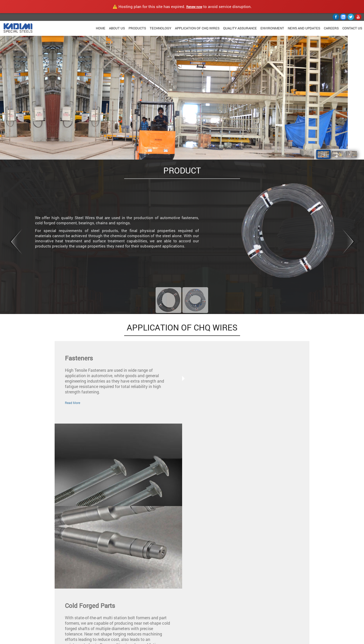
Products (137, 28)
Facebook (193, 604)
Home (101, 28)
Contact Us (352, 28)
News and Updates (304, 28)
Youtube (192, 620)
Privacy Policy (85, 639)
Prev (16, 242)
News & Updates (121, 614)
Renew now (194, 7)
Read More (73, 403)
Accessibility (150, 639)
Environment (272, 28)
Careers (331, 28)
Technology (160, 28)
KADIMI (31, 639)
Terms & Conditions (118, 639)
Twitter (191, 612)
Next (348, 242)
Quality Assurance (240, 28)
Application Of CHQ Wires (197, 28)
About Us (117, 28)
